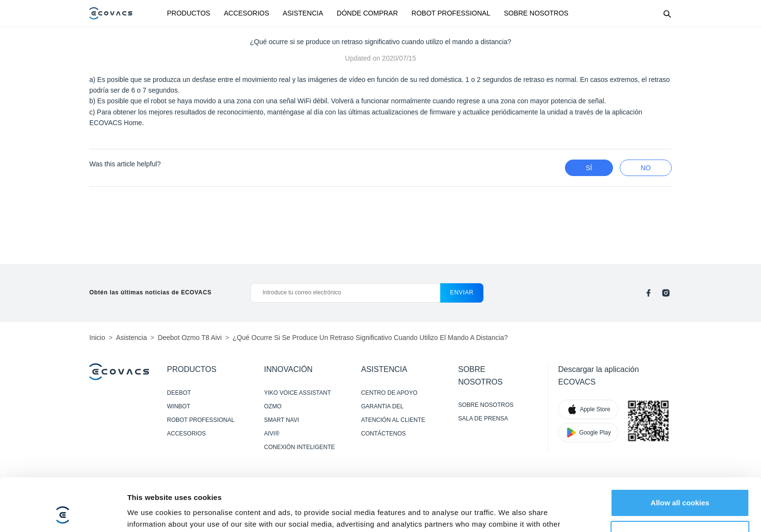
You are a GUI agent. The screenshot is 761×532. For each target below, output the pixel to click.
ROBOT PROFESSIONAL (451, 13)
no (646, 168)
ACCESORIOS (246, 13)
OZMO (273, 406)
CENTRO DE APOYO (389, 393)
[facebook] (648, 293)
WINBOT (179, 406)
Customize (680, 485)
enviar (462, 292)
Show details (150, 513)
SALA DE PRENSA (483, 419)
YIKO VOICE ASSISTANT (298, 393)
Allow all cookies (680, 453)
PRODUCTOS (189, 13)
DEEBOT (179, 393)
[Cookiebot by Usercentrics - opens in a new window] (63, 513)
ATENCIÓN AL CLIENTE (393, 420)
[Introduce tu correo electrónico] (345, 293)
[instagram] (666, 293)
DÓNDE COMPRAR (367, 13)
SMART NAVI (281, 420)
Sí (589, 168)
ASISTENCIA (303, 13)
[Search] (667, 14)
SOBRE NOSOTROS (536, 13)
